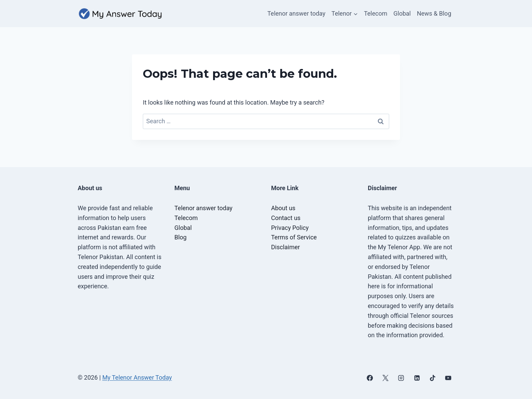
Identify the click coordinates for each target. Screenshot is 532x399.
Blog (180, 237)
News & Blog (434, 13)
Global (402, 13)
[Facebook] (370, 378)
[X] (385, 378)
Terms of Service (294, 237)
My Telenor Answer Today (137, 377)
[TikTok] (433, 378)
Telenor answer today (296, 13)
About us (283, 208)
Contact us (286, 218)
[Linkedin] (417, 378)
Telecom (376, 13)
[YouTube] (448, 378)
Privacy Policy (290, 228)
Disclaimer (286, 247)
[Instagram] (401, 378)
